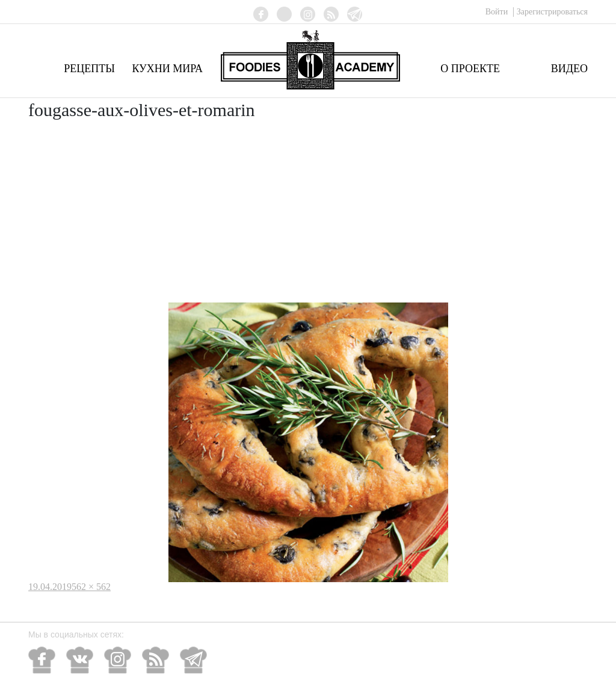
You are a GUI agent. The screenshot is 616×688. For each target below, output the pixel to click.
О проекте (470, 69)
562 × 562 (91, 587)
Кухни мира (167, 69)
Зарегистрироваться (552, 12)
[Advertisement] (308, 212)
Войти (498, 12)
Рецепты (89, 69)
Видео (569, 69)
